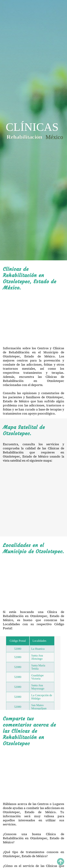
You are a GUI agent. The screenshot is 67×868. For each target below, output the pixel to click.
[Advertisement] (33, 319)
